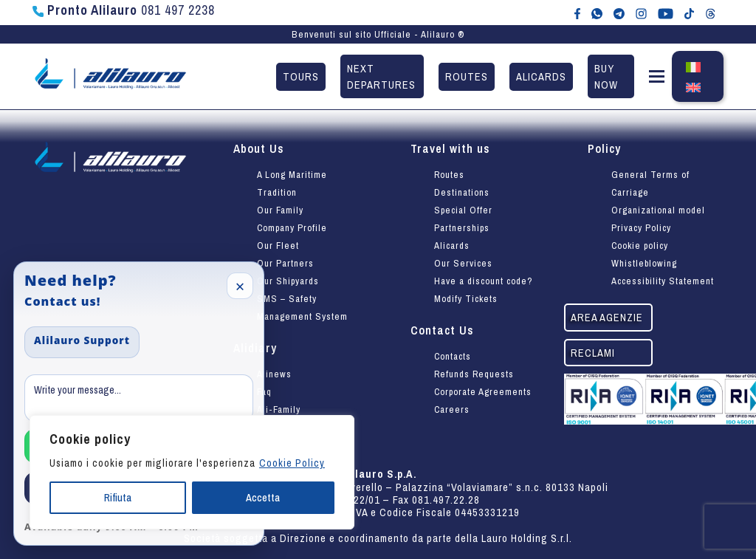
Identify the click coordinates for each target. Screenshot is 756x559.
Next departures (381, 76)
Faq (264, 392)
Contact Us (442, 330)
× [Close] (240, 286)
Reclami (593, 353)
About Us (259, 148)
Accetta (263, 498)
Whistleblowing (644, 263)
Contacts (453, 356)
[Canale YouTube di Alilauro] (666, 13)
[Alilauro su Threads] (711, 13)
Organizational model (658, 210)
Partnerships (462, 228)
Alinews (274, 374)
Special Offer (463, 210)
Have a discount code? (484, 281)
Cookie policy (640, 246)
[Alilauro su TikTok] (689, 13)
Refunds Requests (474, 374)
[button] (657, 79)
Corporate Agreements (483, 392)
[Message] (139, 398)
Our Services (463, 263)
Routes (467, 76)
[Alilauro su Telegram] (619, 13)
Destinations (462, 192)
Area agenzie (607, 317)
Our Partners (285, 263)
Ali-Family (279, 409)
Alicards (541, 76)
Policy (604, 148)
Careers (452, 409)
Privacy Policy (641, 228)
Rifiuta (118, 498)
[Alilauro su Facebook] (577, 13)
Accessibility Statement (663, 281)
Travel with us (450, 148)
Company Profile (292, 228)
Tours (301, 76)
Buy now (606, 76)
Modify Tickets (466, 299)
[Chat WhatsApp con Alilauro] (597, 13)
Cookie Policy (292, 463)
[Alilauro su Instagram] (641, 13)
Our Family (280, 210)
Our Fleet (278, 246)
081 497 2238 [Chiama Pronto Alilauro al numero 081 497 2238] (124, 10)
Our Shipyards (288, 281)
